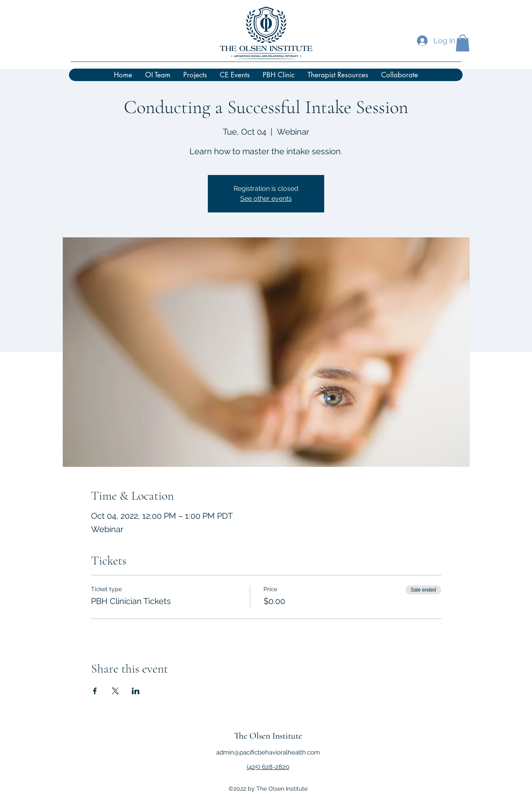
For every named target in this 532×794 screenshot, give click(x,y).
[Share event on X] (115, 691)
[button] (463, 43)
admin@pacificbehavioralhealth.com (268, 752)
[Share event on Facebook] (95, 691)
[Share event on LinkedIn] (136, 691)
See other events (266, 198)
